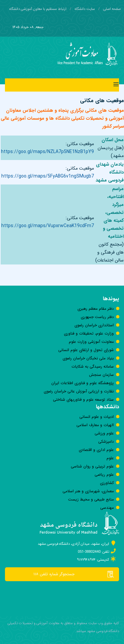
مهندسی (107, 508)
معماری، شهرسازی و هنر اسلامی (88, 491)
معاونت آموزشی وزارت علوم (91, 342)
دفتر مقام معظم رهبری (96, 309)
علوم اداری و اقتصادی (96, 450)
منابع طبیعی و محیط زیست (91, 499)
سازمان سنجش (101, 375)
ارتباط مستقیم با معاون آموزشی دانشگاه (38, 9)
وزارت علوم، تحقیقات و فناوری (89, 333)
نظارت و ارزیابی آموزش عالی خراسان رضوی (79, 391)
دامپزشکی (106, 442)
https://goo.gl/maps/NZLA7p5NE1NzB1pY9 (47, 152)
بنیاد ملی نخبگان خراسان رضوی (88, 358)
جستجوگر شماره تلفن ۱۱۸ (76, 574)
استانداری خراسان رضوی (94, 325)
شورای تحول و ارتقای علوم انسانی (86, 350)
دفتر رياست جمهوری (97, 317)
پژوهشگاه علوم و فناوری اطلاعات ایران (83, 383)
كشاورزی (107, 483)
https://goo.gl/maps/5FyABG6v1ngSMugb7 (48, 176)
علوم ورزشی (104, 433)
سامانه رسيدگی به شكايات (93, 366)
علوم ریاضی (104, 475)
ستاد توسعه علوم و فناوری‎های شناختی (83, 400)
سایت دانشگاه (85, 9)
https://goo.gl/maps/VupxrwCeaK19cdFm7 (48, 226)
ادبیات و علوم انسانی (97, 417)
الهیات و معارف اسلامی (95, 425)
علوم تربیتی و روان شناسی (92, 466)
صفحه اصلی (112, 9)
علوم (110, 458)
